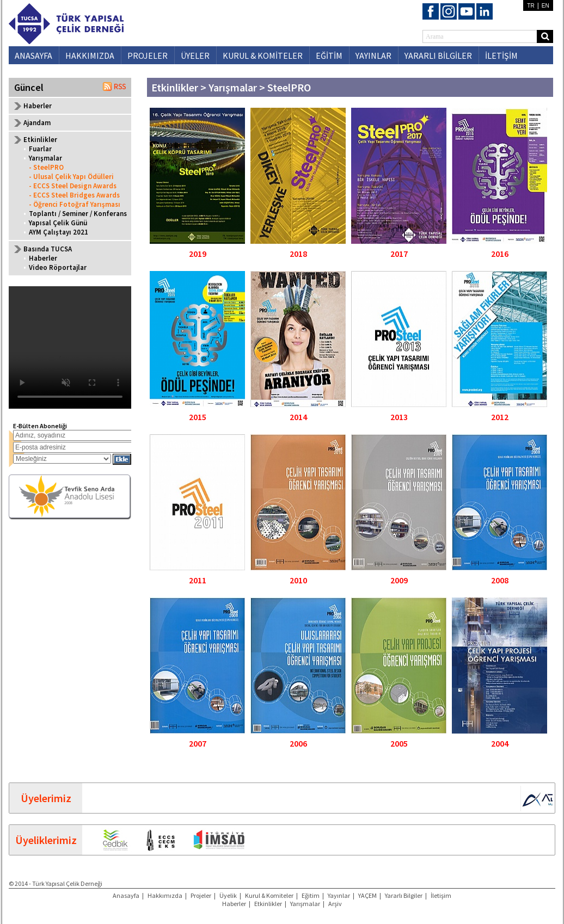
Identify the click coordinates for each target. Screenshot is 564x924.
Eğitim (311, 895)
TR (531, 6)
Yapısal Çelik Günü (58, 223)
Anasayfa (126, 895)
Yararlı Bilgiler (404, 895)
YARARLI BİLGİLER (438, 56)
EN (545, 6)
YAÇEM (367, 895)
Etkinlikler (268, 904)
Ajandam (37, 123)
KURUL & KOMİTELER (263, 56)
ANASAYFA (33, 56)
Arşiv (335, 904)
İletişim (441, 895)
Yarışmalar (45, 158)
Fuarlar (40, 149)
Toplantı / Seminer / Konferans (78, 214)
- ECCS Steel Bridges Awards (74, 195)
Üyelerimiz (46, 798)
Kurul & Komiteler (269, 895)
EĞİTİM (329, 56)
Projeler (201, 895)
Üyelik (228, 895)
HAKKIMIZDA (90, 56)
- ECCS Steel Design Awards (73, 186)
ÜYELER (195, 56)
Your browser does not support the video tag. (70, 347)
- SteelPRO (46, 167)
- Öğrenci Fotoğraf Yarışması (75, 204)
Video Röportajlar (58, 267)
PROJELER (148, 56)
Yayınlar (339, 895)
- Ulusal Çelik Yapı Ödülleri (71, 177)
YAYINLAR (373, 56)
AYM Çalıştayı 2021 (59, 232)
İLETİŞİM (501, 56)
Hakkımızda (165, 895)
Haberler (38, 106)
